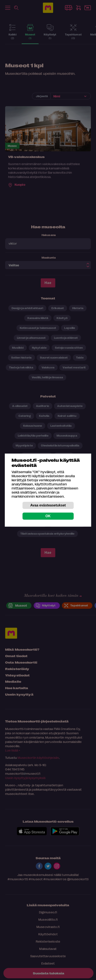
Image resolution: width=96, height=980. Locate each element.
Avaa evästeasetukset (48, 505)
